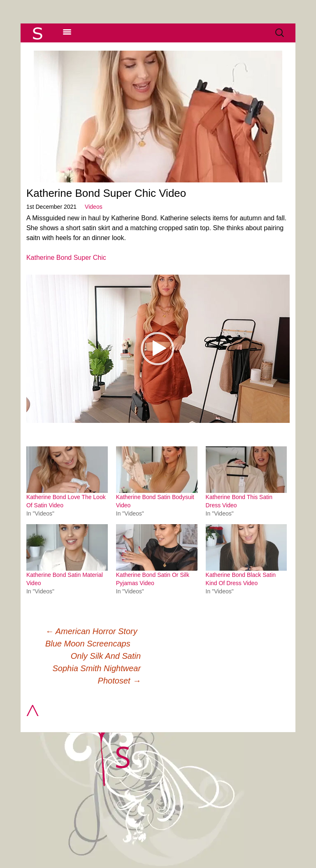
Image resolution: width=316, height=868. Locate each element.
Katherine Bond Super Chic (66, 258)
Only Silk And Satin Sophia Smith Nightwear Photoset (97, 668)
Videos (94, 207)
